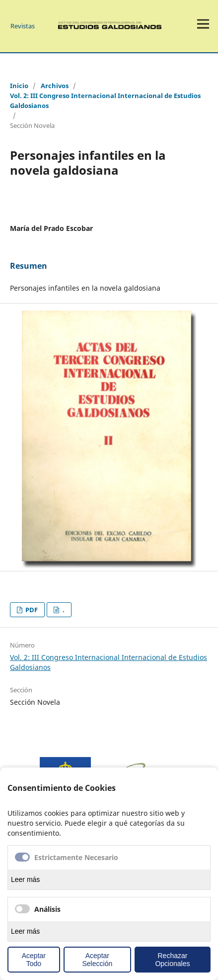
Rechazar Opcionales (172, 960)
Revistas (23, 26)
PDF (31, 610)
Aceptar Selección (98, 960)
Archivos (55, 86)
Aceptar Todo (34, 960)
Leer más (25, 879)
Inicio (19, 86)
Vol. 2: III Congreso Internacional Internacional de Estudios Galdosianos (105, 101)
